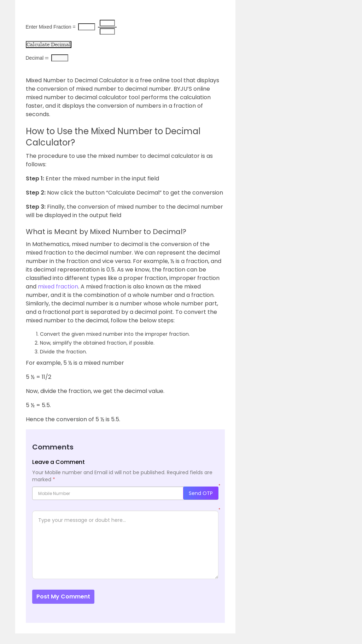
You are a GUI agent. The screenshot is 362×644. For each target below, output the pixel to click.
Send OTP (201, 493)
